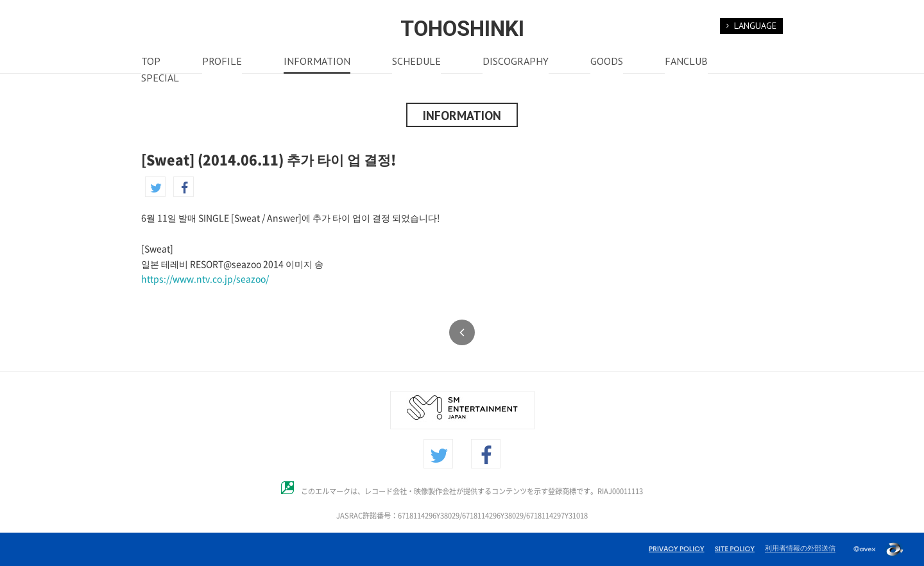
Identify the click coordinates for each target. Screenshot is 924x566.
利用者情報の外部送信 (800, 548)
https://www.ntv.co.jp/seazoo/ (205, 279)
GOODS (607, 62)
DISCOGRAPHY (516, 62)
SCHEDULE (416, 62)
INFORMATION (317, 62)
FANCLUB (686, 62)
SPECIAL (160, 79)
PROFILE (222, 62)
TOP (151, 62)
